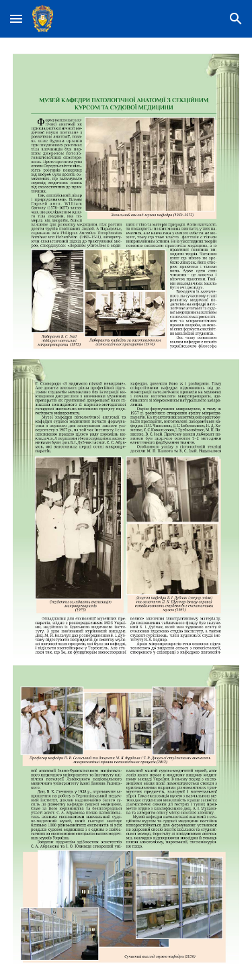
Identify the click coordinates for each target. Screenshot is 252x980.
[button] (16, 18)
